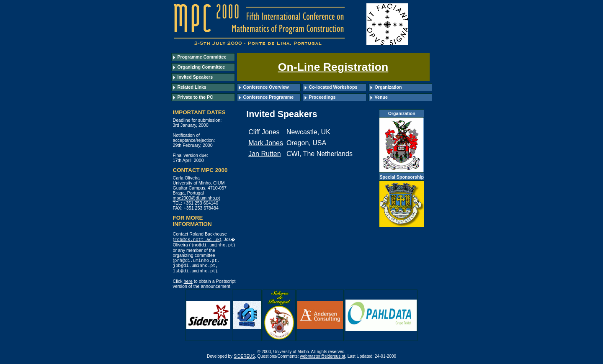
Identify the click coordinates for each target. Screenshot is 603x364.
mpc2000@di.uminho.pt (197, 198)
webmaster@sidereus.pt (322, 358)
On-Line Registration (333, 67)
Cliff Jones (264, 132)
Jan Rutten (264, 154)
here (188, 283)
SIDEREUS (244, 358)
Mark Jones (266, 143)
